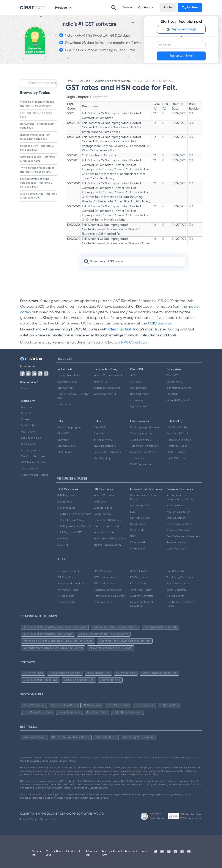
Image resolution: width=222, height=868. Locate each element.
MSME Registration (141, 464)
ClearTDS (172, 394)
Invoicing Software (105, 446)
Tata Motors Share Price (38, 712)
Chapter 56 (99, 97)
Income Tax (101, 382)
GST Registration (67, 496)
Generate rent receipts (107, 590)
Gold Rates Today (141, 590)
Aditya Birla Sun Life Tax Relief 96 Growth (104, 634)
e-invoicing (137, 400)
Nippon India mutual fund (65, 673)
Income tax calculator (71, 571)
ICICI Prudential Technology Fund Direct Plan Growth (55, 627)
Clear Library (29, 444)
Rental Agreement (177, 543)
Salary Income (102, 514)
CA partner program (69, 427)
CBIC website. (159, 323)
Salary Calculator (177, 590)
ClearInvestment (67, 382)
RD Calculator (138, 577)
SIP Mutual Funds (140, 518)
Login (168, 7)
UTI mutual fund (126, 673)
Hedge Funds (138, 524)
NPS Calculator (134, 342)
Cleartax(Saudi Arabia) (35, 475)
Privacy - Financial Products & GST (120, 854)
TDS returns (137, 458)
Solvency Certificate (178, 530)
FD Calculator (138, 584)
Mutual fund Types (141, 506)
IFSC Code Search (105, 584)
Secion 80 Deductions (107, 388)
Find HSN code (175, 571)
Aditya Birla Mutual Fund (79, 680)
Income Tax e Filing (69, 376)
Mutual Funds (65, 404)
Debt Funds (137, 530)
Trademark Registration (144, 446)
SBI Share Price (92, 705)
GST (133, 376)
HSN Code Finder (177, 427)
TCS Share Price (170, 705)
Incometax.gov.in (104, 533)
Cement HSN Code (178, 434)
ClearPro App (65, 452)
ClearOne (99, 434)
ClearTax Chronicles (33, 456)
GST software (138, 388)
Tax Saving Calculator (180, 577)
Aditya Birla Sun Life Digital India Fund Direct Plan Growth (58, 641)
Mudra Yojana (175, 506)
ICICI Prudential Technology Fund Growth (48, 634)
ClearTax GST (120, 329)
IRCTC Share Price (118, 705)
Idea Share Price (97, 712)
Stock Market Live (34, 705)
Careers (26, 419)
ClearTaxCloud (66, 446)
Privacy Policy (28, 819)
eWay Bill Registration (180, 400)
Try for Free (190, 7)
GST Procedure (66, 508)
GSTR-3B (63, 545)
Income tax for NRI (105, 394)
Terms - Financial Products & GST (63, 854)
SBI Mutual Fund (33, 673)
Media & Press (29, 426)
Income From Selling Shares (110, 539)
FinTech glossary (31, 450)
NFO (133, 536)
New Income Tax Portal (107, 526)
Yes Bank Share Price (64, 705)
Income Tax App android (109, 376)
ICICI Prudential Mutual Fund (40, 680)
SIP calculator (66, 596)
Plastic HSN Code (177, 446)
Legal (144, 852)
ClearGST (172, 376)
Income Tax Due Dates (107, 545)
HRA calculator (139, 571)
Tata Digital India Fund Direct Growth (115, 627)
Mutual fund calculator (71, 584)
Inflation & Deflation (178, 512)
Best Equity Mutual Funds (138, 737)
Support (26, 388)
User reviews (28, 432)
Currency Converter (142, 596)
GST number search (106, 577)
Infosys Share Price (70, 712)
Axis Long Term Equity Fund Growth (111, 648)
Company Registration (144, 452)
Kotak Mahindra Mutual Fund (159, 673)
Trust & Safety (29, 469)
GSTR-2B (63, 539)
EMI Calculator (66, 577)
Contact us (28, 413)
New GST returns (140, 394)
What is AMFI (138, 543)
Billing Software (103, 440)
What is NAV (138, 549)
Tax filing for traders (142, 434)
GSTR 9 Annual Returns (71, 520)
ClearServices (65, 388)
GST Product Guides (33, 463)
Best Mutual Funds (34, 737)
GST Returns (65, 502)
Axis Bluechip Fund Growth (161, 627)
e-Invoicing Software (179, 388)
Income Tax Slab (104, 496)
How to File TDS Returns (108, 520)
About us (26, 407)
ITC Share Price (144, 705)
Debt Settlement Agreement (183, 536)
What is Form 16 (103, 508)
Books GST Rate (176, 458)
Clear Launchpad (141, 440)
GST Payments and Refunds (74, 526)
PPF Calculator (103, 571)
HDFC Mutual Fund (98, 673)
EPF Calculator (175, 596)
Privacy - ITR (91, 854)
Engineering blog (31, 438)
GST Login (136, 382)
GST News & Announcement (74, 514)
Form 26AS (100, 502)
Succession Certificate (180, 524)
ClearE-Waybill (175, 382)
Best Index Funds (106, 737)
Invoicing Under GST (70, 533)
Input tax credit (139, 406)
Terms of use (48, 819)
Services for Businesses (107, 452)
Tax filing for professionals (145, 427)
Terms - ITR (37, 854)
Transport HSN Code (179, 440)
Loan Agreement (176, 518)
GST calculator (66, 602)
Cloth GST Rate (176, 452)
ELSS (133, 512)
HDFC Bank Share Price (127, 712)
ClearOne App (102, 458)
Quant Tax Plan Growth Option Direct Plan (125, 641)
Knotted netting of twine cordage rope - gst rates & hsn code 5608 (36, 183)
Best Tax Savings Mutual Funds (71, 737)
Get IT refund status (178, 584)
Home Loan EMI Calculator (110, 596)
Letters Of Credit (176, 549)
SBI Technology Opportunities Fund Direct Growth (53, 648)
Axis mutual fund (110, 680)
